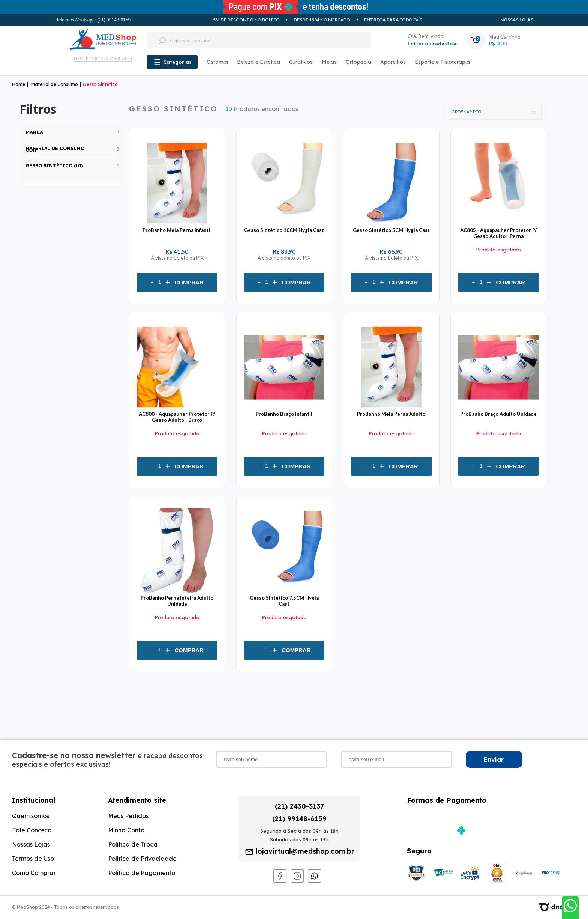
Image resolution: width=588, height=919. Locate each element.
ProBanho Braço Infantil (284, 414)
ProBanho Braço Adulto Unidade (498, 414)
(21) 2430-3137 (299, 806)
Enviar (494, 760)
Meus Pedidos (128, 816)
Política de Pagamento (142, 873)
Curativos (301, 62)
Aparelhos (393, 62)
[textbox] (245, 40)
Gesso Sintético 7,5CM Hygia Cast (284, 601)
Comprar (189, 282)
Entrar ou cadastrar (432, 43)
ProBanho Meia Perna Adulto (391, 414)
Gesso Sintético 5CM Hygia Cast (391, 230)
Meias (329, 62)
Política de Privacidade (142, 859)
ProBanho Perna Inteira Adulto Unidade (177, 601)
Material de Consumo (55, 84)
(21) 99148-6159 (299, 819)
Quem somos (31, 816)
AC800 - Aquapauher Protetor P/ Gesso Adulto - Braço (177, 417)
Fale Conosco (32, 830)
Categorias (177, 62)
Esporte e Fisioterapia (442, 62)
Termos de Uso (33, 859)
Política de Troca (133, 844)
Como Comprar (34, 873)
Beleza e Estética (259, 62)
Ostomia (217, 62)
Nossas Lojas (517, 20)
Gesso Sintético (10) (54, 166)
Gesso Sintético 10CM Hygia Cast (284, 230)
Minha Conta (126, 830)
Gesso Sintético (100, 84)
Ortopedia (358, 62)
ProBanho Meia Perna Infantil (177, 230)
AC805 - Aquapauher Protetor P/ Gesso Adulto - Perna (498, 233)
